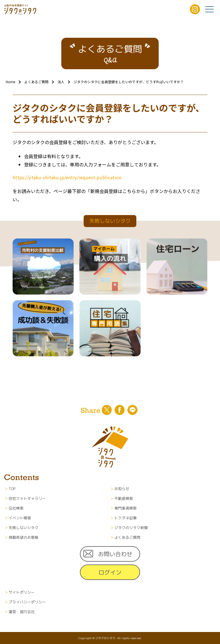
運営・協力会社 (22, 612)
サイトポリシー (22, 592)
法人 (61, 82)
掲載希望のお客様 (23, 537)
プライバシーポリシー (27, 602)
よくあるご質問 (36, 82)
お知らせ (122, 489)
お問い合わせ (115, 554)
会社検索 (16, 508)
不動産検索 (124, 498)
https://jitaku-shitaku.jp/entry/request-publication (67, 177)
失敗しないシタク (23, 528)
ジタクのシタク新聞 (131, 528)
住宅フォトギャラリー (27, 498)
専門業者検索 (125, 508)
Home (10, 82)
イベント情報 (20, 518)
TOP (12, 489)
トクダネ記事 (125, 518)
